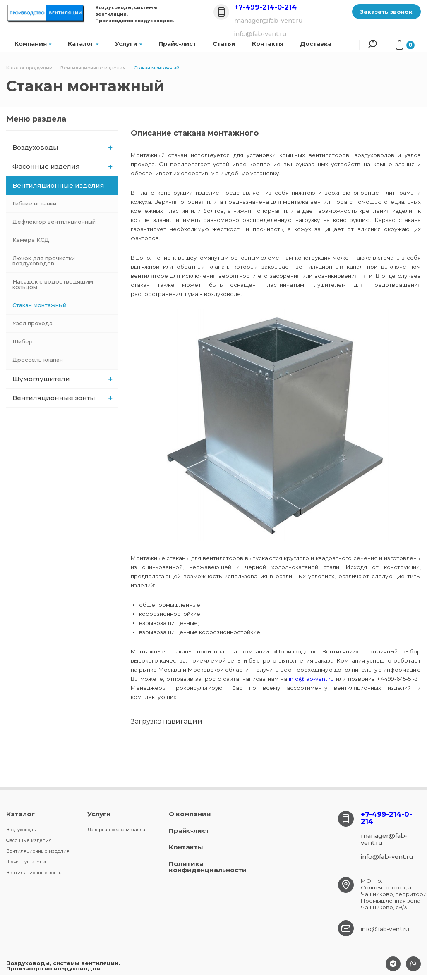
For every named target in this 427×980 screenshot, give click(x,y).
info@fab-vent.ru (311, 679)
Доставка (316, 44)
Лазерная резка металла (116, 830)
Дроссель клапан (38, 360)
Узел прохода (32, 323)
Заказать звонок (386, 12)
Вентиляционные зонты (62, 398)
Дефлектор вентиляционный (54, 222)
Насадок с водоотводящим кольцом (53, 284)
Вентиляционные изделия (63, 185)
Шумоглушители (62, 379)
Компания (33, 44)
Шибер (23, 341)
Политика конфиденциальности (208, 867)
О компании (190, 814)
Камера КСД (31, 240)
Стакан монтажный (39, 305)
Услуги (128, 44)
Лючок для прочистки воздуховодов (44, 261)
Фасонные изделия (62, 166)
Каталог (83, 44)
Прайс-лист (177, 44)
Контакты (186, 847)
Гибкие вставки (34, 203)
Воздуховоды (62, 147)
